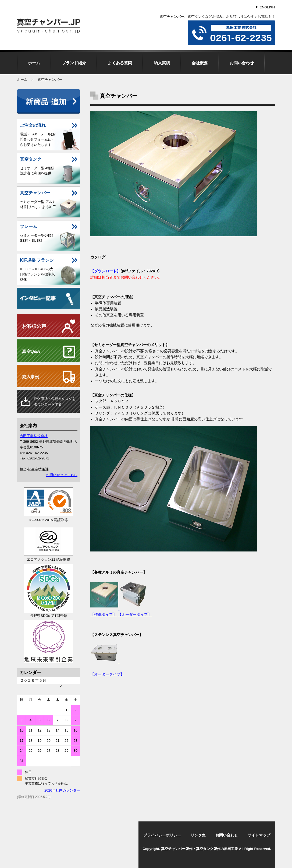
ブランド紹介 (74, 63)
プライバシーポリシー (162, 835)
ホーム (34, 63)
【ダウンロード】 (105, 271)
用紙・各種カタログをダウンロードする (55, 402)
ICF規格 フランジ (37, 260)
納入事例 (31, 377)
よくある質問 (120, 63)
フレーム (29, 226)
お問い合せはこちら (62, 475)
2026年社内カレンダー (62, 790)
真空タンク (31, 159)
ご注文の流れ (33, 125)
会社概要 (200, 63)
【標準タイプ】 (104, 614)
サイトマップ (259, 835)
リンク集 (198, 835)
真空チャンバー (35, 193)
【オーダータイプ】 (135, 614)
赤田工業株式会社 (34, 436)
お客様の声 (34, 326)
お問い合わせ (242, 63)
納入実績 (162, 63)
